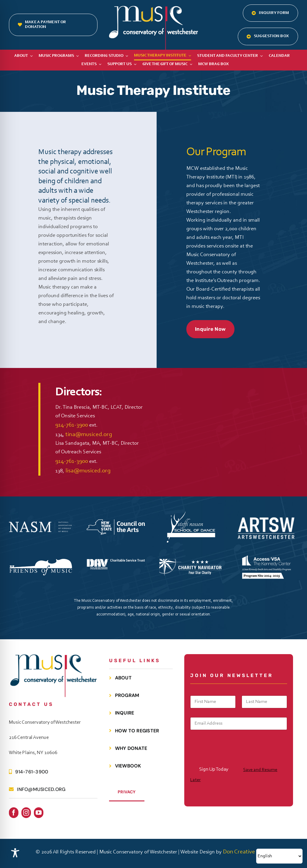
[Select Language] (279, 856)
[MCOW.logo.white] (153, 9)
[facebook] (14, 813)
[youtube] (39, 813)
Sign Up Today (214, 769)
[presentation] (235, 760)
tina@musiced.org (89, 435)
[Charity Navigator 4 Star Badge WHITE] (191, 562)
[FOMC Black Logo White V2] (41, 561)
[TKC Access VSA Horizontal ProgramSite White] (266, 551)
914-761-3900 (72, 425)
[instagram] (26, 813)
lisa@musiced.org (88, 471)
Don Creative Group (247, 852)
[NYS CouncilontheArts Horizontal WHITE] (116, 520)
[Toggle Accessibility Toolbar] (15, 853)
